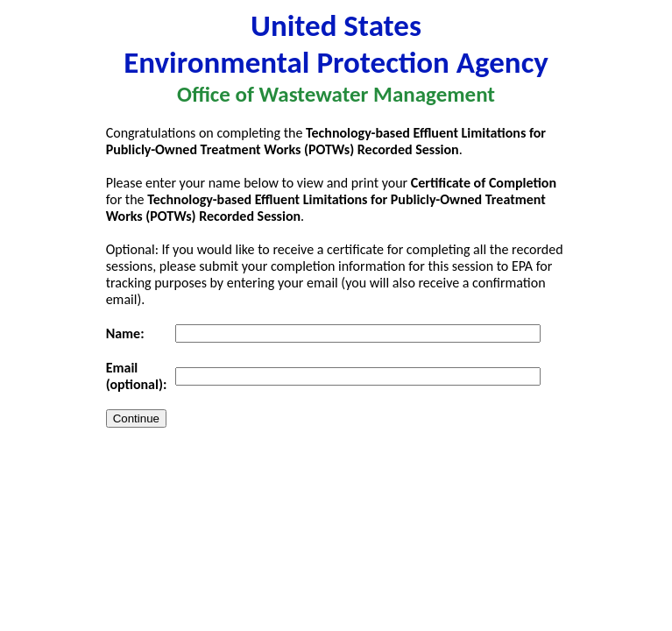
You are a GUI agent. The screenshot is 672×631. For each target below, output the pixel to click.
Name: (125, 333)
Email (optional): (137, 376)
